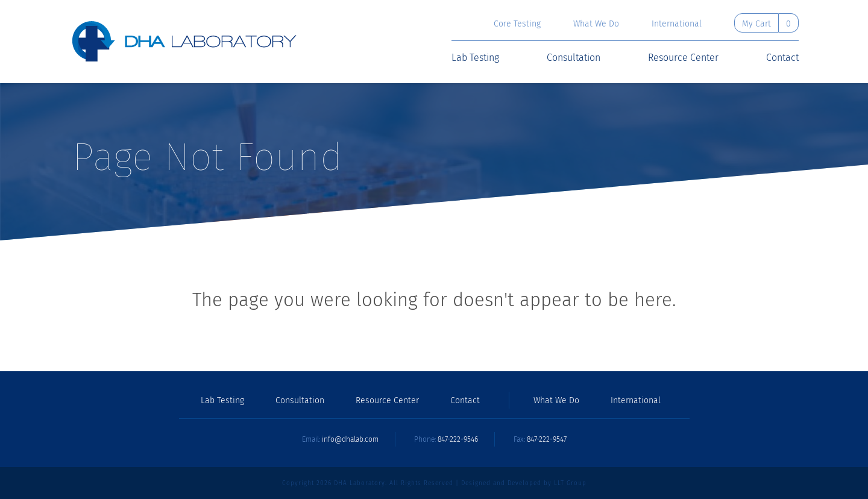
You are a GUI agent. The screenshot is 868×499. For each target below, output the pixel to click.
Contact (782, 58)
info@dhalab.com (350, 439)
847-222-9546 (458, 439)
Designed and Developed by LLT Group (524, 483)
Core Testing (517, 24)
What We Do (596, 24)
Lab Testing (475, 58)
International (677, 24)
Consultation (574, 58)
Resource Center (683, 58)
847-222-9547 (547, 439)
